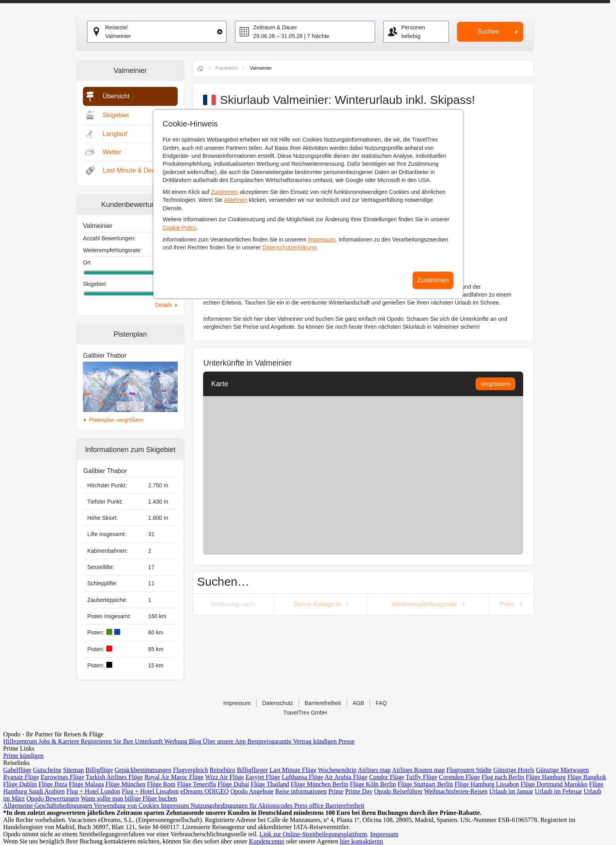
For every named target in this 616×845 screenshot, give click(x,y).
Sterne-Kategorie (317, 604)
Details (164, 305)
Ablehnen (236, 200)
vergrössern (495, 384)
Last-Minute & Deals (131, 170)
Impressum (321, 240)
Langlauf (115, 134)
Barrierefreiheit (323, 703)
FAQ (381, 703)
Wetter (112, 152)
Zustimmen (224, 192)
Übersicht (116, 96)
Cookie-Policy (180, 228)
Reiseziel (116, 27)
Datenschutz (278, 703)
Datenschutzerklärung (289, 247)
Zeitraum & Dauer (275, 27)
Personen (413, 27)
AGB (359, 703)
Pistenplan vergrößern (116, 420)
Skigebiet (116, 115)
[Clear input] (220, 32)
